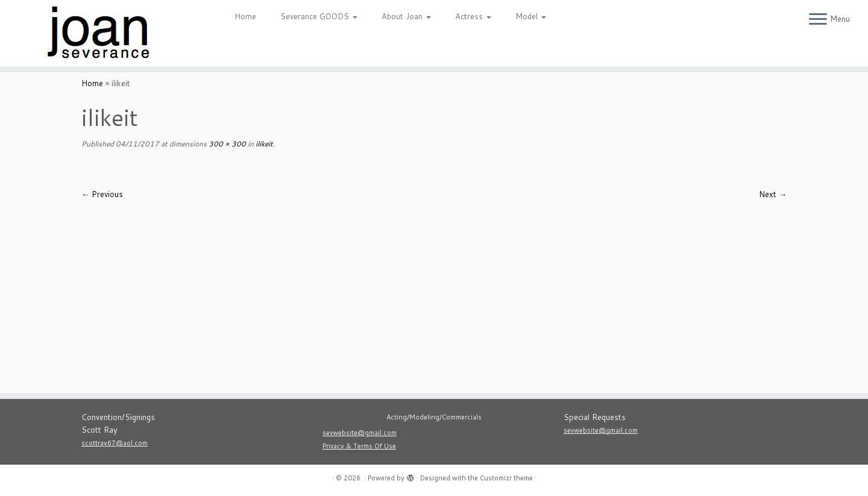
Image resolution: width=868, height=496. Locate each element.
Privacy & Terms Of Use (359, 446)
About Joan (406, 16)
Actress (473, 16)
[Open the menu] (818, 20)
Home (245, 16)
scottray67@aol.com (115, 443)
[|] (100, 33)
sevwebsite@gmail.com (360, 433)
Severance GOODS (319, 16)
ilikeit (263, 144)
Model (531, 16)
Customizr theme (506, 478)
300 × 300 (226, 144)
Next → (773, 194)
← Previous (102, 194)
